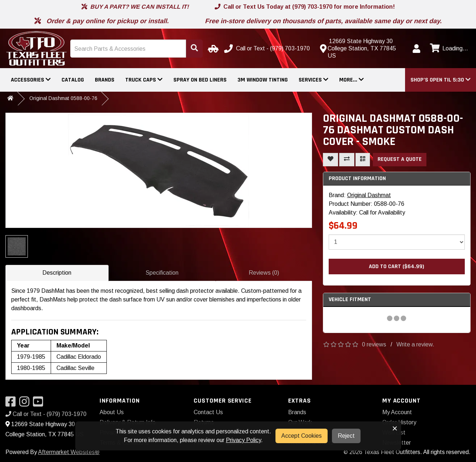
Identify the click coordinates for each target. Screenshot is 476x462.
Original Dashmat (369, 195)
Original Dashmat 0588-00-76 (63, 98)
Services (313, 80)
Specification (162, 273)
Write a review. (415, 344)
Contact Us (208, 412)
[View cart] (448, 49)
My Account (397, 412)
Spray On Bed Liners (200, 80)
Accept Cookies (302, 436)
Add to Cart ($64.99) (397, 267)
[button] (441, 80)
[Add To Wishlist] (330, 160)
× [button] (395, 428)
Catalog (73, 80)
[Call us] (268, 49)
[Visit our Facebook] (12, 404)
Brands (105, 80)
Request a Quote (400, 159)
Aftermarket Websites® (69, 452)
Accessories (31, 80)
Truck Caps (144, 80)
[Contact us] (362, 49)
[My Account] (416, 49)
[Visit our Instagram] (26, 404)
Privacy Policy (243, 440)
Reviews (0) (264, 273)
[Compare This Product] (347, 160)
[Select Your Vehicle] (212, 49)
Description (57, 273)
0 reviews (374, 344)
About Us (112, 412)
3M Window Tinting (263, 80)
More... (351, 80)
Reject (346, 436)
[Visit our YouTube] (40, 404)
